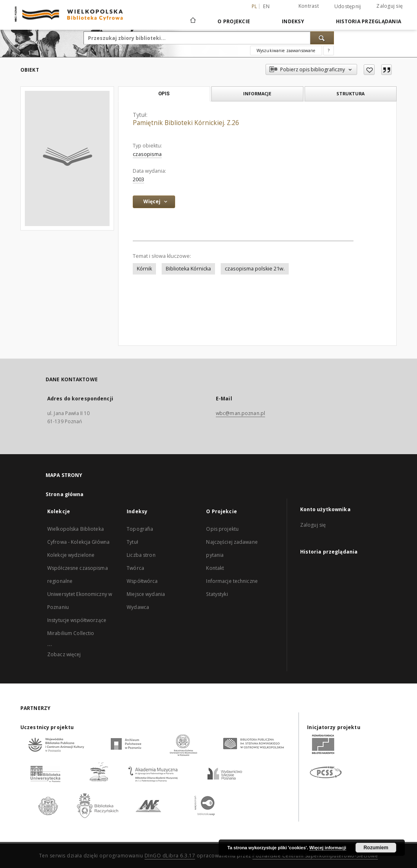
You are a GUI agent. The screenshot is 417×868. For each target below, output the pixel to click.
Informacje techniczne (232, 581)
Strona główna (65, 494)
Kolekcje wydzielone (71, 555)
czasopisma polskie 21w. (255, 269)
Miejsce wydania (146, 594)
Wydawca (138, 607)
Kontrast (309, 6)
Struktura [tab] (350, 93)
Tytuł (132, 542)
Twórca (135, 568)
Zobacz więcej (64, 654)
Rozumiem (376, 848)
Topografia (140, 529)
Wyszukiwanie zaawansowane (286, 51)
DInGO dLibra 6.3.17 (170, 856)
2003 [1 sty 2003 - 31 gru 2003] (138, 179)
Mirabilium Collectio (71, 633)
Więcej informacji (328, 848)
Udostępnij (348, 7)
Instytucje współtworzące (77, 620)
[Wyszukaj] (322, 38)
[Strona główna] (192, 21)
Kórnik (144, 269)
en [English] (266, 6)
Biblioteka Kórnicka (188, 269)
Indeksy (293, 21)
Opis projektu (222, 529)
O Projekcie (234, 21)
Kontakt (215, 568)
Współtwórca (142, 581)
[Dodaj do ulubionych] (369, 70)
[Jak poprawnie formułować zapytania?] (329, 51)
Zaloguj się (390, 6)
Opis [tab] (164, 94)
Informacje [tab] (257, 93)
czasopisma (147, 154)
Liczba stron (141, 555)
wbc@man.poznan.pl (240, 413)
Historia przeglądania (369, 21)
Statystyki (217, 594)
